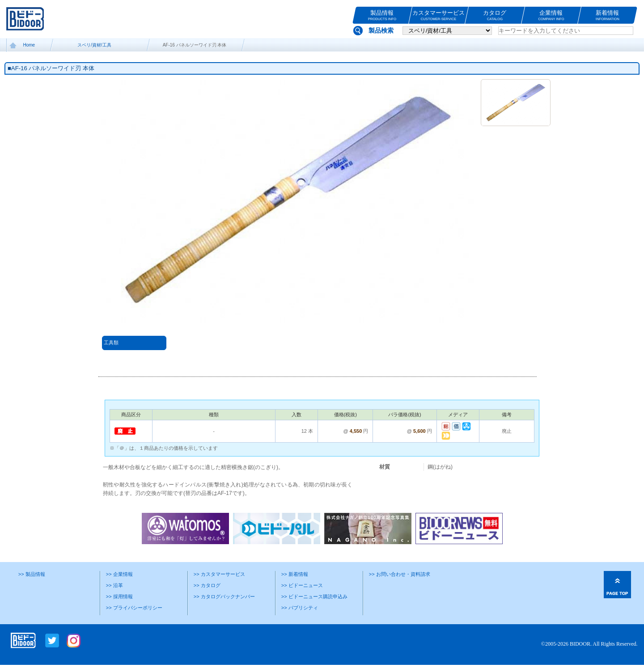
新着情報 (608, 15)
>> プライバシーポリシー (134, 608)
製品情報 (382, 15)
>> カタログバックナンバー (224, 596)
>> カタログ (207, 585)
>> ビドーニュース (302, 585)
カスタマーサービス (439, 15)
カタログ (495, 15)
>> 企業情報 (119, 574)
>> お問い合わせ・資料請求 (400, 574)
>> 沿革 (114, 585)
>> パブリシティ (300, 608)
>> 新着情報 (295, 574)
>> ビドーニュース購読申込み (314, 596)
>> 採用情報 (119, 596)
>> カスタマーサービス (219, 574)
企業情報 (551, 15)
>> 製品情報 (32, 574)
